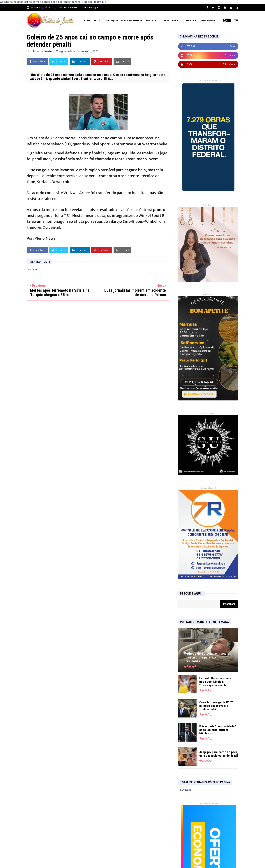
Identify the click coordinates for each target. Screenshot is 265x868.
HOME (87, 21)
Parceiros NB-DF (68, 7)
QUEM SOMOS (207, 21)
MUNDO (165, 21)
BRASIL (98, 21)
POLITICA (191, 21)
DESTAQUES (112, 21)
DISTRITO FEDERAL (132, 21)
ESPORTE (151, 21)
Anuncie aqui (91, 7)
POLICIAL (177, 21)
